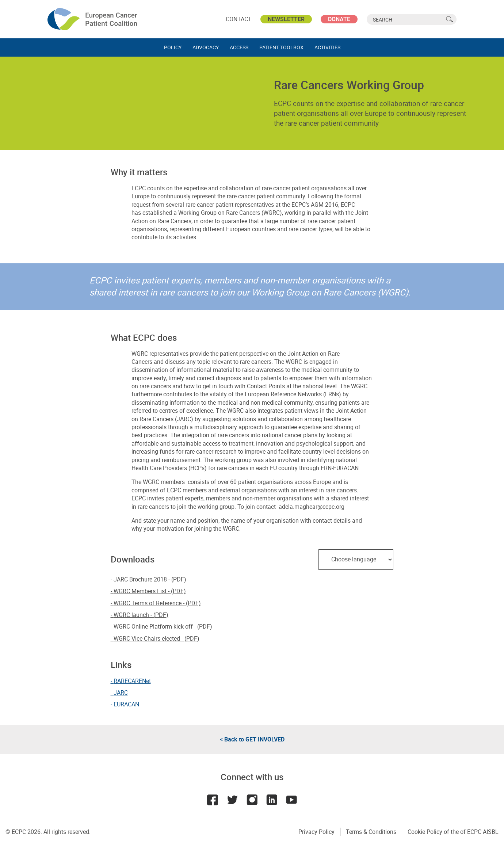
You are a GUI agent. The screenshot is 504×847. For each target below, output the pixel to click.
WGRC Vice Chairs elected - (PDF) (156, 638)
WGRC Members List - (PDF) (150, 591)
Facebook (213, 800)
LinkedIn (272, 800)
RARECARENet (132, 681)
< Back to (252, 739)
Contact (239, 19)
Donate (339, 19)
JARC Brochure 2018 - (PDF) (150, 579)
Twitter (232, 800)
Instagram (252, 800)
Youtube (291, 800)
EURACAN (126, 704)
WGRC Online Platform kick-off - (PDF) (163, 626)
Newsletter (286, 19)
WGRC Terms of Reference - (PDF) (157, 603)
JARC (121, 693)
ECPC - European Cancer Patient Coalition (93, 19)
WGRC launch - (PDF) (141, 615)
